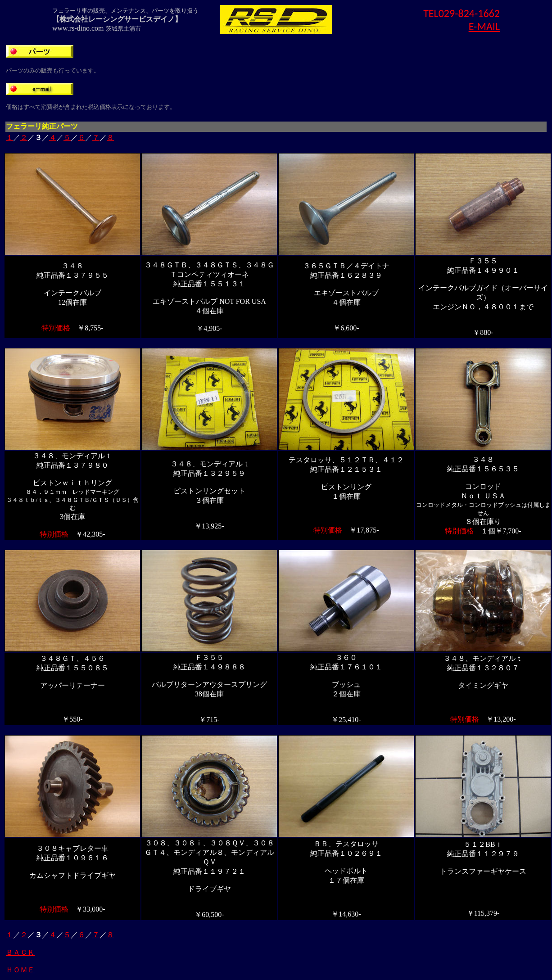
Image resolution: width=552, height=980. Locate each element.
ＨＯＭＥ (20, 970)
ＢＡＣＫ (20, 952)
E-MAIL (484, 26)
